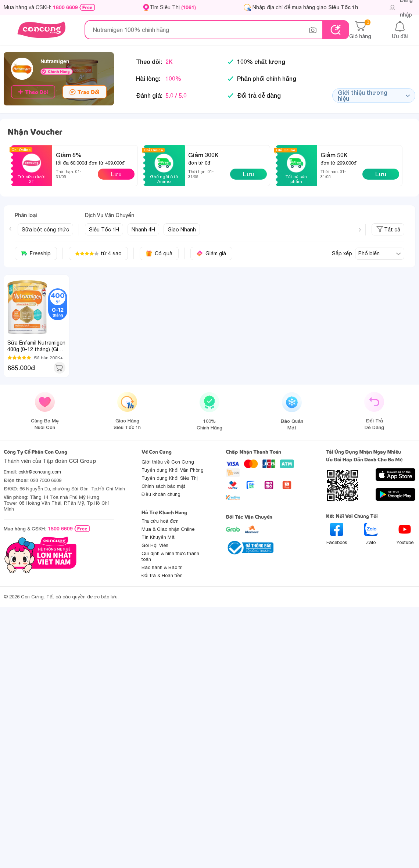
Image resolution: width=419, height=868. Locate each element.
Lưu (116, 174)
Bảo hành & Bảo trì (162, 567)
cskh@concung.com (40, 472)
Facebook (337, 534)
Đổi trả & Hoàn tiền (162, 575)
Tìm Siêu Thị (173, 7)
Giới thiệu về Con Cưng (168, 462)
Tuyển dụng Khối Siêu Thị (170, 478)
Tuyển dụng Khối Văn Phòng (173, 470)
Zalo (371, 534)
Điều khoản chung (161, 494)
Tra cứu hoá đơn (160, 521)
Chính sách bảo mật (163, 486)
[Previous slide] (10, 229)
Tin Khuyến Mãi (159, 537)
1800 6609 (65, 7)
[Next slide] (360, 230)
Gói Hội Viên (155, 545)
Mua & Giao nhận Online (168, 529)
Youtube (405, 534)
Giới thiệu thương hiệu (374, 95)
